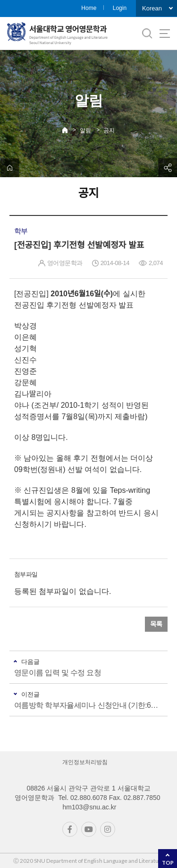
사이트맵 (165, 34)
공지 (109, 130)
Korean (152, 8)
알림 (85, 130)
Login (120, 8)
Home (89, 8)
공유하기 (168, 168)
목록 (156, 624)
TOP (168, 863)
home (9, 168)
